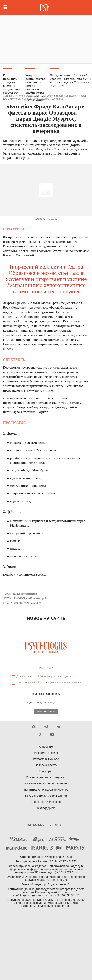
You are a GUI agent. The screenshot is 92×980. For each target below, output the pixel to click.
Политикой (25, 683)
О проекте (46, 747)
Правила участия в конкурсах (46, 777)
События (8, 96)
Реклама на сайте (46, 753)
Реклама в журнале (46, 759)
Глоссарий (46, 771)
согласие (27, 676)
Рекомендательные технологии (46, 796)
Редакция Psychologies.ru (25, 594)
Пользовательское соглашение (46, 783)
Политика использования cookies (46, 789)
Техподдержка (46, 808)
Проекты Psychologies (46, 802)
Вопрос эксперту (46, 765)
